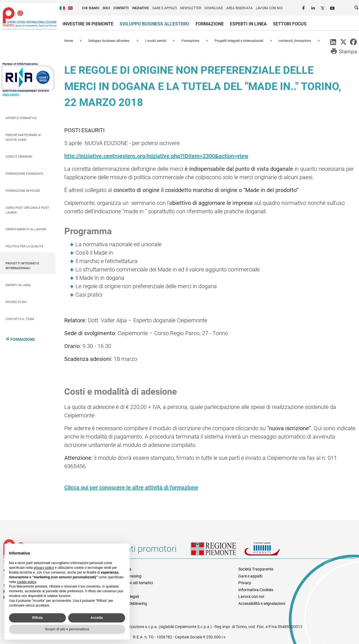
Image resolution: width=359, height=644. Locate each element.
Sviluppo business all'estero (154, 24)
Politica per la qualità (24, 246)
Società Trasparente (256, 569)
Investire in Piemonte (88, 24)
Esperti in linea (248, 24)
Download (214, 8)
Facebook (304, 7)
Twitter (323, 7)
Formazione (210, 24)
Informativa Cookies (256, 589)
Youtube (333, 7)
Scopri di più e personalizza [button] (67, 629)
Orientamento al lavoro (26, 229)
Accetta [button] (97, 618)
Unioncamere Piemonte (270, 551)
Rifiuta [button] (37, 618)
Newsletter (191, 8)
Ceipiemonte (30, 18)
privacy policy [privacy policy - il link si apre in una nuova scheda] (44, 568)
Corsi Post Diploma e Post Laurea (27, 210)
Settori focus (290, 24)
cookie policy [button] (27, 582)
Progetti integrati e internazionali (22, 266)
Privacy (245, 583)
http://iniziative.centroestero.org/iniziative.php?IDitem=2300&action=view (156, 156)
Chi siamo (91, 8)
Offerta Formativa (21, 118)
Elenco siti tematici (137, 583)
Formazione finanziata (24, 173)
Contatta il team (20, 319)
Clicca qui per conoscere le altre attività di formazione (131, 487)
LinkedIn (314, 7)
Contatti (121, 8)
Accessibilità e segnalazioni (262, 603)
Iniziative (141, 8)
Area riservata (239, 8)
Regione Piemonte (217, 551)
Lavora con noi (269, 8)
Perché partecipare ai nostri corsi (23, 137)
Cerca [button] (357, 9)
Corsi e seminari (19, 156)
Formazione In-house (23, 190)
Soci (106, 8)
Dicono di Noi (16, 302)
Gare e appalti (165, 8)
